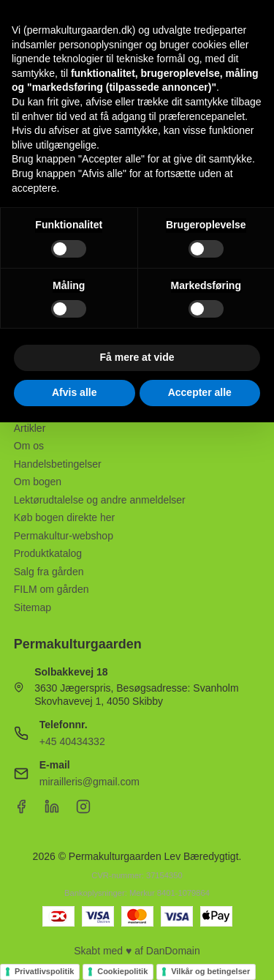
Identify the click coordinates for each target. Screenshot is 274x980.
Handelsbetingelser (58, 464)
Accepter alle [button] (200, 392)
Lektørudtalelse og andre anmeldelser (100, 500)
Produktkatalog (48, 553)
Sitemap (33, 607)
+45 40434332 (72, 741)
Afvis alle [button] (74, 392)
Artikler (30, 428)
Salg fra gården (49, 572)
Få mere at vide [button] (137, 357)
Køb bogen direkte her (65, 517)
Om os (29, 446)
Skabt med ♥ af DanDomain (137, 951)
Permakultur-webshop (64, 536)
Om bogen (38, 482)
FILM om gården (52, 589)
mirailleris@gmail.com (90, 782)
